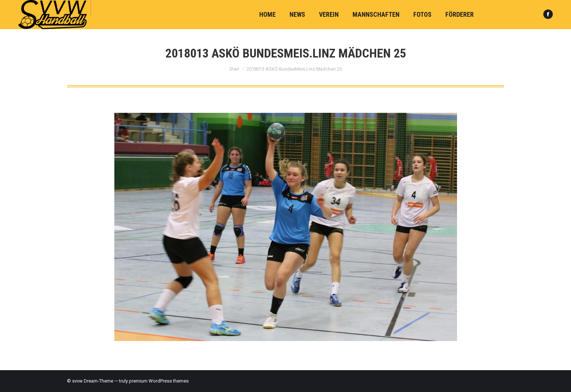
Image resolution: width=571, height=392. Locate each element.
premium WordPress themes (159, 381)
